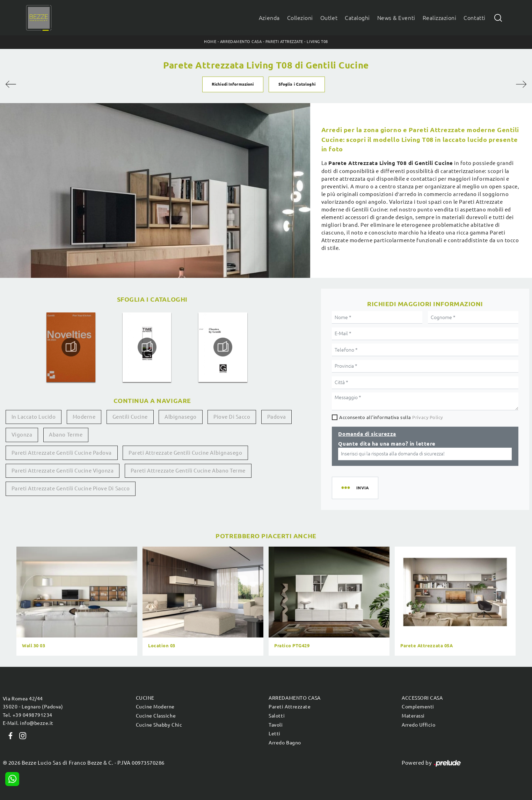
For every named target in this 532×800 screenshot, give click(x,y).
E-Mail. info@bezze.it (28, 723)
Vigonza (22, 435)
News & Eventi (396, 18)
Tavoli (276, 725)
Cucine (145, 698)
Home (210, 42)
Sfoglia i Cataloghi (297, 84)
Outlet (329, 18)
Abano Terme (66, 435)
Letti (275, 734)
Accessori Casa (422, 698)
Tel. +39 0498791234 (28, 715)
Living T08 (317, 42)
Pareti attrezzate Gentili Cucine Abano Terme (188, 471)
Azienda (269, 18)
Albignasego (181, 417)
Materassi (413, 716)
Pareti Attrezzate (284, 42)
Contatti (474, 18)
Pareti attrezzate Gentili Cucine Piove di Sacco (71, 488)
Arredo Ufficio (418, 725)
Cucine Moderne (155, 707)
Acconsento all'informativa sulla (391, 417)
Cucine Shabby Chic (159, 725)
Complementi (418, 707)
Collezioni (300, 18)
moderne (84, 417)
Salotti (277, 716)
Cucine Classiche (156, 716)
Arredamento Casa (241, 42)
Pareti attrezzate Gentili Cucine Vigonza (63, 471)
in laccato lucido (34, 417)
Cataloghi (357, 18)
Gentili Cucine (130, 417)
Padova (277, 417)
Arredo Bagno (285, 743)
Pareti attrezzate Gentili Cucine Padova (62, 453)
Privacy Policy (427, 417)
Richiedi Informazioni (233, 84)
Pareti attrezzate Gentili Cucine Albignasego (185, 453)
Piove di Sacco (232, 417)
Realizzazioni (440, 18)
